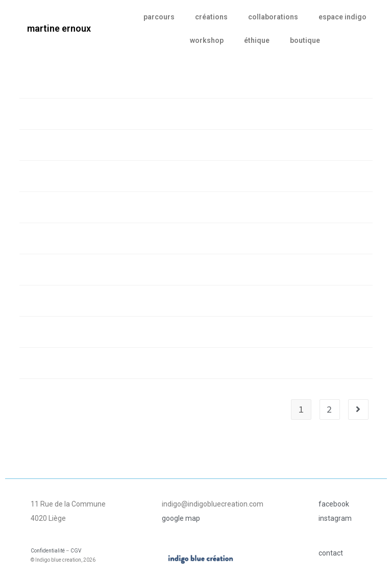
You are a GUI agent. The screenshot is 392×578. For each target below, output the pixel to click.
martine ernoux (59, 28)
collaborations (273, 17)
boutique (305, 40)
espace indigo (342, 17)
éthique (257, 40)
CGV (76, 551)
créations (211, 17)
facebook (334, 504)
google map (181, 518)
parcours (159, 17)
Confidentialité (48, 551)
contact (331, 553)
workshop (207, 40)
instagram (335, 518)
